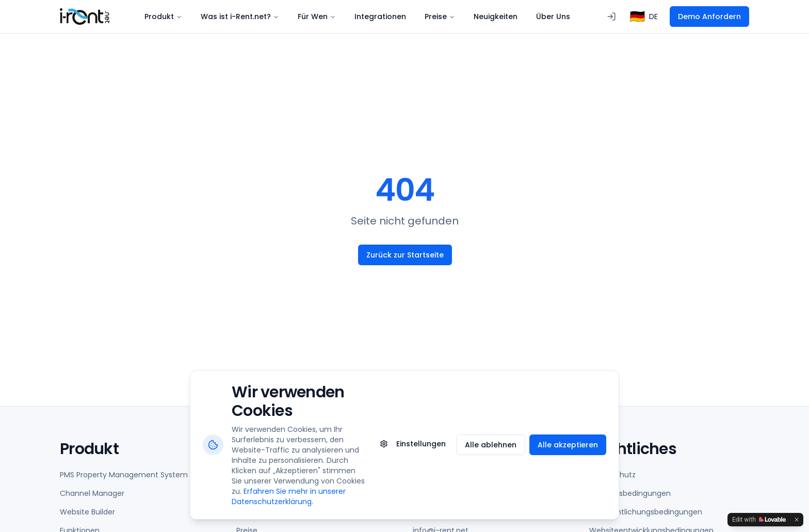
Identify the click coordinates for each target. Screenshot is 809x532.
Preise (440, 17)
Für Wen (317, 17)
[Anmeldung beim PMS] (611, 17)
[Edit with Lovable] (759, 520)
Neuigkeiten (496, 17)
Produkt (163, 17)
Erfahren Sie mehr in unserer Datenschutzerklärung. (289, 496)
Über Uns (553, 17)
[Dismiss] (797, 520)
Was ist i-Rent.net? (240, 17)
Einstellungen (413, 444)
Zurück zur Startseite (405, 255)
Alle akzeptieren (568, 445)
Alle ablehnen (491, 445)
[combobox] (644, 17)
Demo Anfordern (709, 17)
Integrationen (380, 17)
